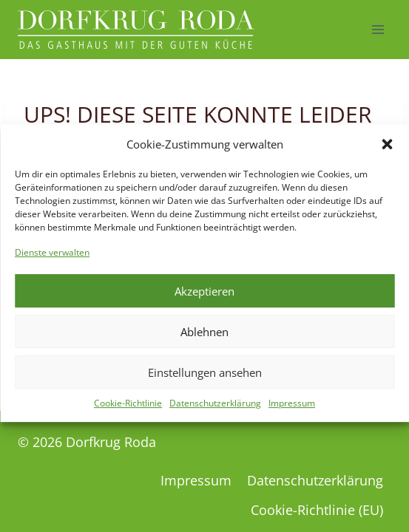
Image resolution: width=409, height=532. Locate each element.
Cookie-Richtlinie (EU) (317, 510)
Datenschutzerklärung (215, 410)
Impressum (292, 410)
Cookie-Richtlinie (128, 410)
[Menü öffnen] (378, 29)
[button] (387, 151)
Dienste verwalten (52, 260)
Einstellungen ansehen (205, 380)
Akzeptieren (204, 299)
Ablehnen (204, 339)
